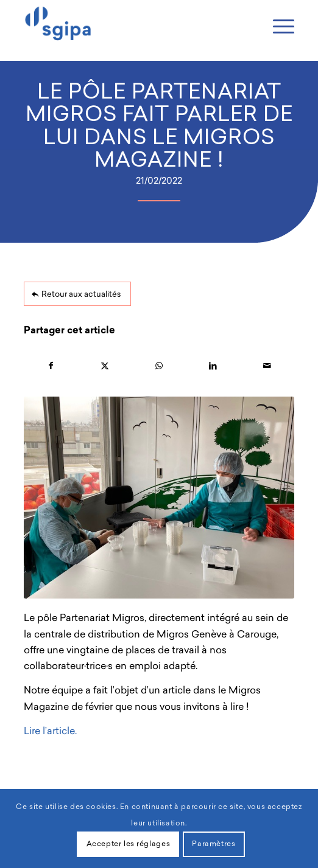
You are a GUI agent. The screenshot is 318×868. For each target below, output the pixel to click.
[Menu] (277, 27)
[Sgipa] (132, 24)
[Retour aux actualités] (77, 294)
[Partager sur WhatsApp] (159, 366)
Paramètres (214, 844)
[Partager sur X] (105, 366)
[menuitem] (277, 26)
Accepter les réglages (129, 844)
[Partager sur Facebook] (51, 366)
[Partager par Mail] (267, 366)
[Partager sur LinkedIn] (213, 366)
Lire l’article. (50, 732)
